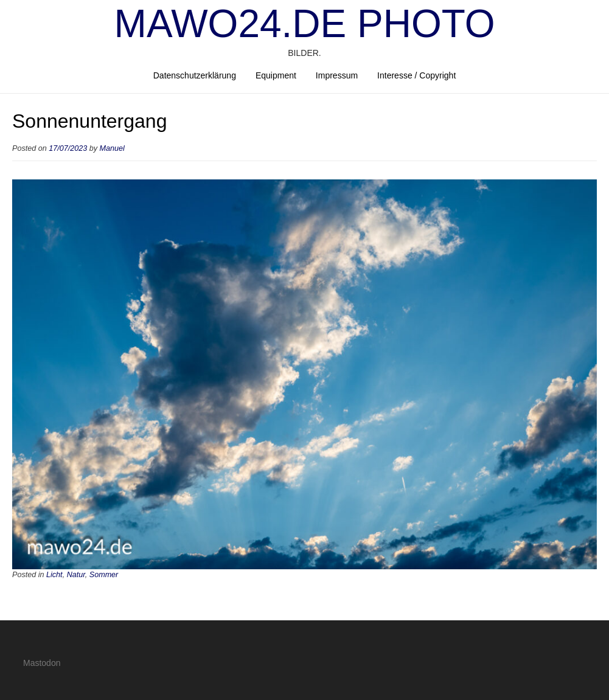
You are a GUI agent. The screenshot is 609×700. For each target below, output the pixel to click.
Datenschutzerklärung (195, 75)
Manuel (112, 148)
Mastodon (42, 663)
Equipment (276, 75)
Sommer (104, 575)
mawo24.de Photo (305, 24)
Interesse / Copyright (416, 75)
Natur (76, 575)
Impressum (337, 75)
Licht (54, 575)
